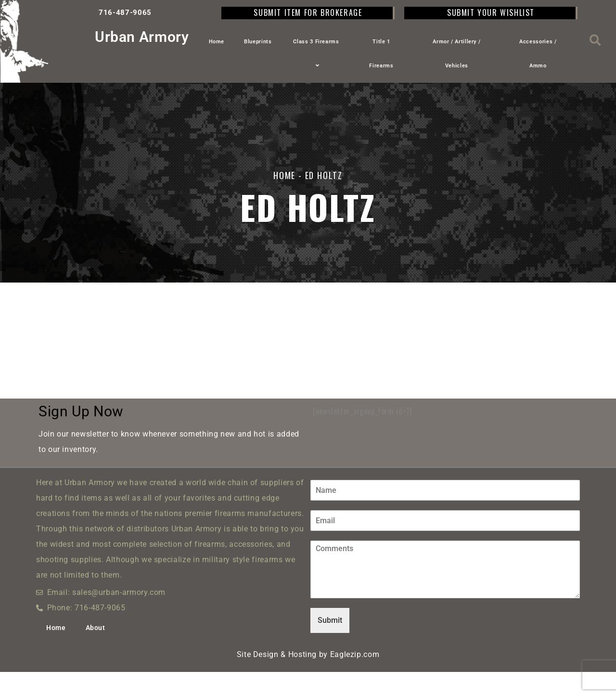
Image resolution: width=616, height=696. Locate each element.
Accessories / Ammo (538, 54)
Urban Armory (142, 37)
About (96, 652)
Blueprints (258, 42)
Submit (330, 644)
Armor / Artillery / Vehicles (456, 54)
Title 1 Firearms (381, 54)
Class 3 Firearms (316, 54)
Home (217, 42)
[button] (596, 40)
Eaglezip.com (355, 678)
